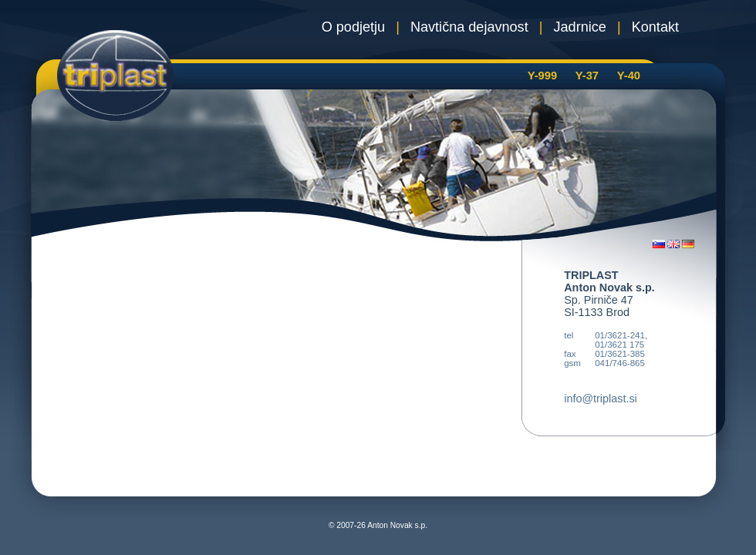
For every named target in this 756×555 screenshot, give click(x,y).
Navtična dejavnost (469, 27)
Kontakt (655, 27)
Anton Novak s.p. (397, 525)
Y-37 (587, 76)
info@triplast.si (601, 399)
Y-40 (629, 76)
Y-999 (542, 76)
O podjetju (353, 27)
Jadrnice (580, 27)
